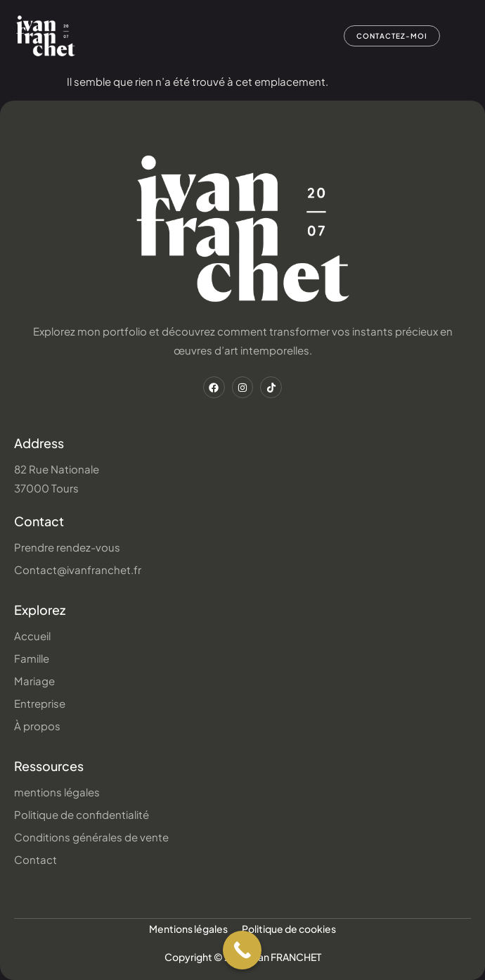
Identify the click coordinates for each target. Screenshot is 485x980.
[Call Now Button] (242, 950)
